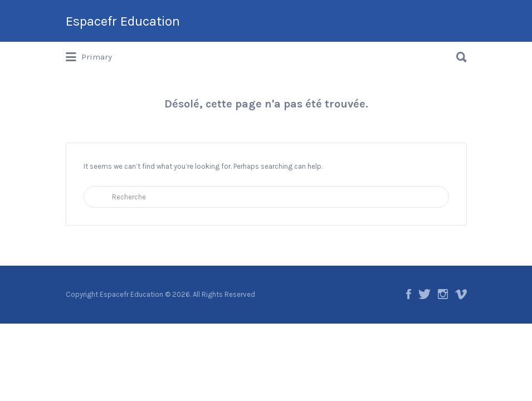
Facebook (409, 294)
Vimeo (461, 294)
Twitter (424, 294)
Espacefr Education (123, 21)
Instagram (443, 294)
